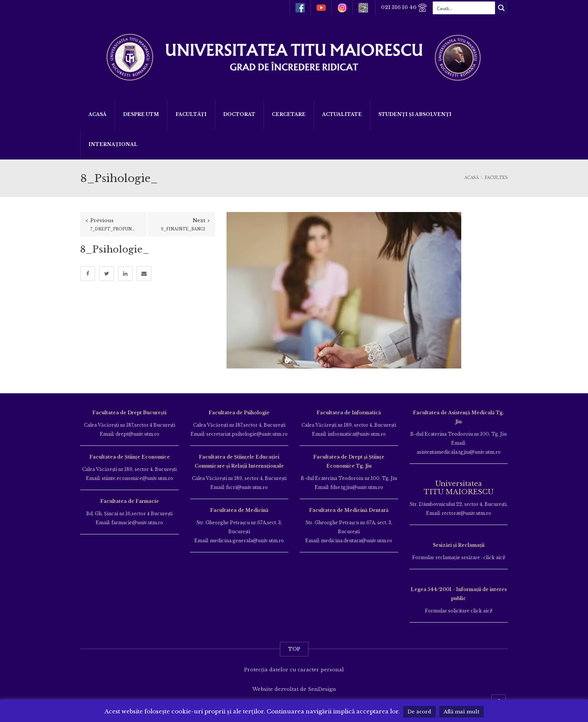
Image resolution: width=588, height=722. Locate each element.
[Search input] (464, 8)
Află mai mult (461, 712)
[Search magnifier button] (501, 8)
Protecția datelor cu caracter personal (294, 670)
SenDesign (322, 689)
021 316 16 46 (404, 8)
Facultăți (191, 114)
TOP (294, 649)
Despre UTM (141, 114)
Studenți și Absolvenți (415, 114)
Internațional (113, 144)
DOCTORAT (239, 114)
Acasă (97, 114)
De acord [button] (419, 712)
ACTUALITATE (342, 114)
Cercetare (289, 114)
